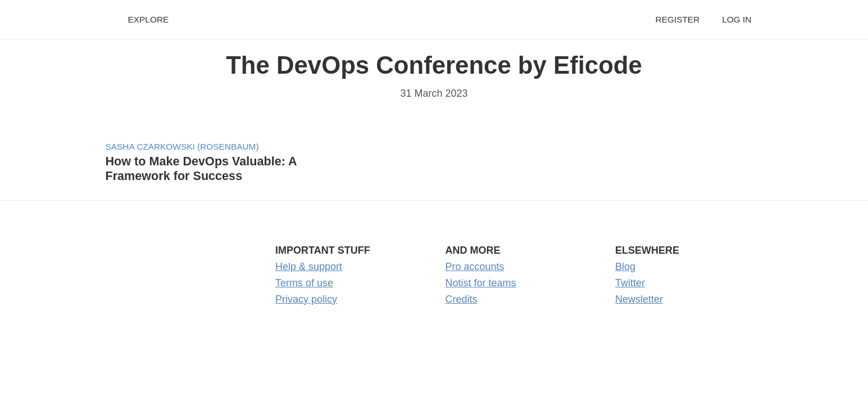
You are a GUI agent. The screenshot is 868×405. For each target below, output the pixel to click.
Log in (737, 19)
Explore (149, 19)
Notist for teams (481, 283)
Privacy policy (306, 299)
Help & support (309, 267)
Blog (625, 267)
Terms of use (304, 283)
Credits (462, 299)
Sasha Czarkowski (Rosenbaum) (182, 147)
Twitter (630, 283)
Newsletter (639, 299)
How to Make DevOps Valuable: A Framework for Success (201, 168)
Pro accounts (475, 267)
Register (678, 19)
